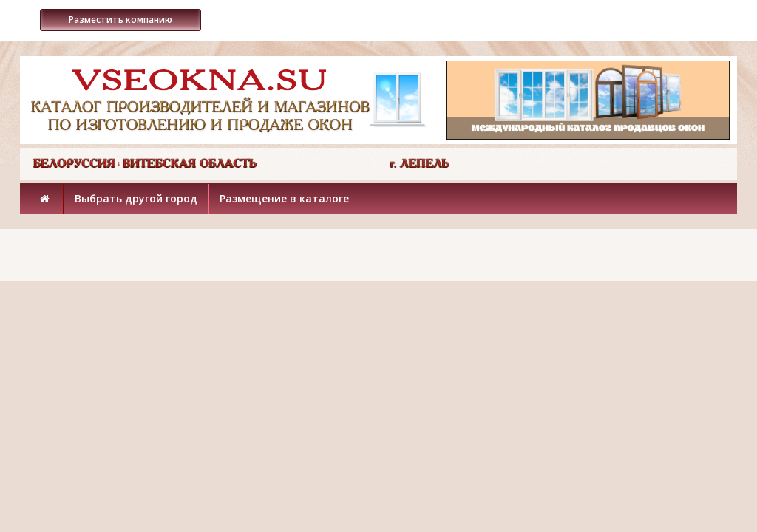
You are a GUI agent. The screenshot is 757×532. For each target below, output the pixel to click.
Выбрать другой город (136, 198)
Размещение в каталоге (284, 198)
